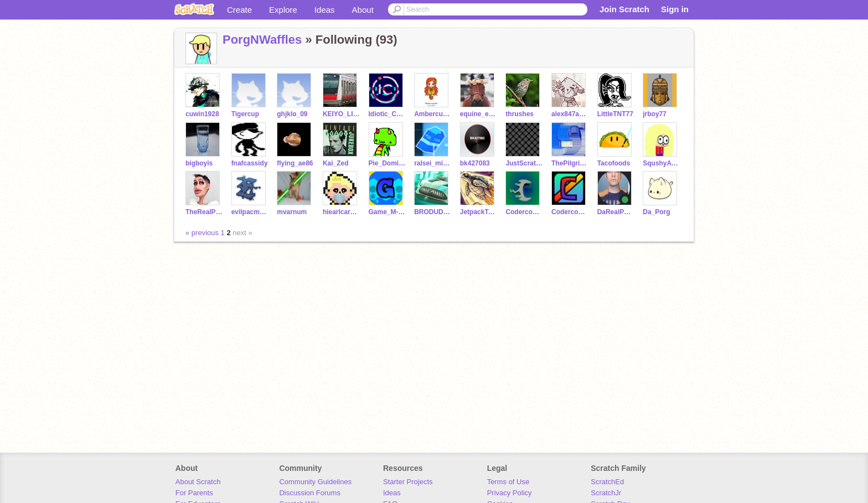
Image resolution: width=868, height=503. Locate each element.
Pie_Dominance (387, 163)
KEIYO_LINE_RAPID (341, 114)
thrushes (520, 114)
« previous (203, 233)
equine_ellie (479, 114)
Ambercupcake (433, 114)
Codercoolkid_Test (524, 212)
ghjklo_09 (292, 114)
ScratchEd (607, 482)
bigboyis (199, 163)
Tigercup (245, 114)
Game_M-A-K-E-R (387, 212)
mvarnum (292, 212)
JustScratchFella (524, 163)
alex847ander (570, 114)
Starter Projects (408, 482)
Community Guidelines (315, 482)
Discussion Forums (310, 493)
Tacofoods (614, 163)
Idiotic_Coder (387, 114)
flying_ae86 (295, 163)
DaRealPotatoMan (616, 212)
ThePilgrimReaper (570, 163)
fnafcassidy (250, 163)
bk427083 (475, 163)
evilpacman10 (250, 212)
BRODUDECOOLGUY (433, 212)
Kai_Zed (336, 163)
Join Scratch (624, 9)
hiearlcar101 (341, 212)
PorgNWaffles (262, 40)
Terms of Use (508, 482)
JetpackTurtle (479, 212)
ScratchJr (606, 493)
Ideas (325, 10)
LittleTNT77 (615, 114)
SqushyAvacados (661, 163)
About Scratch (198, 482)
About (363, 10)
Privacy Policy (510, 493)
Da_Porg (656, 212)
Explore (283, 10)
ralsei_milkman (433, 163)
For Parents (194, 493)
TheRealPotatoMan (204, 212)
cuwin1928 (202, 114)
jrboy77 (655, 114)
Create (239, 10)
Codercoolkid (570, 212)
